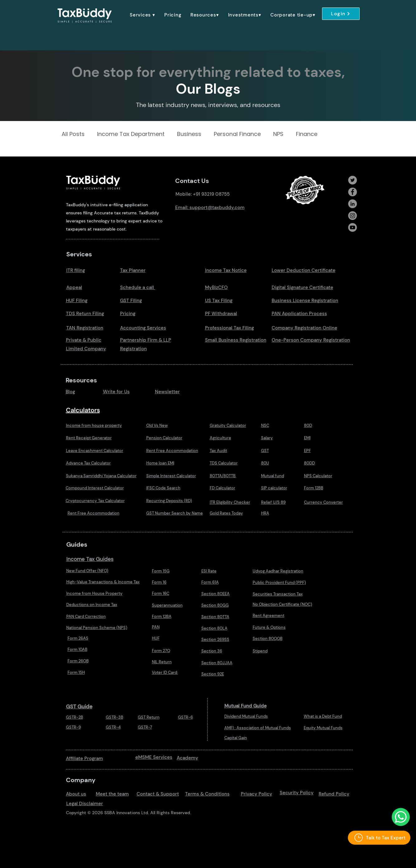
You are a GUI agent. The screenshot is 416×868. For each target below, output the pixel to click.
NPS (278, 134)
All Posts (73, 134)
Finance (307, 134)
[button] (143, 15)
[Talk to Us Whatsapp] (401, 817)
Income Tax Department (131, 134)
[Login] (341, 14)
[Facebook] (353, 192)
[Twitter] (353, 180)
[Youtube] (353, 227)
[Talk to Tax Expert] (379, 838)
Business (189, 134)
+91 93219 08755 (211, 194)
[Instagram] (353, 216)
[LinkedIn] (353, 204)
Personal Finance (237, 134)
